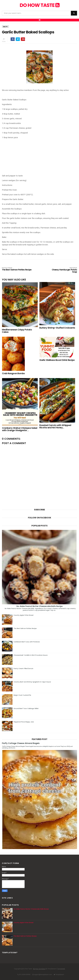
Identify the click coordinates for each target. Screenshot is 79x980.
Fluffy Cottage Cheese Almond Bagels (21, 743)
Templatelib (61, 969)
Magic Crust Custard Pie (22, 695)
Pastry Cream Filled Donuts (23, 669)
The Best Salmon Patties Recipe (17, 269)
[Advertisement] (39, 155)
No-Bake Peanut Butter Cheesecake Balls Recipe (40, 606)
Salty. (5, 27)
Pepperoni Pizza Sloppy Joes (24, 722)
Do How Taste (39, 5)
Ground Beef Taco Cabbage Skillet (26, 708)
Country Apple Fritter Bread (23, 615)
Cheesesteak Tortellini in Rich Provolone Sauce (31, 655)
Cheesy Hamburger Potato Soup (62, 270)
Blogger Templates (39, 969)
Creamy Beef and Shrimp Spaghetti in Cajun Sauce (32, 682)
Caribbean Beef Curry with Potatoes (27, 642)
